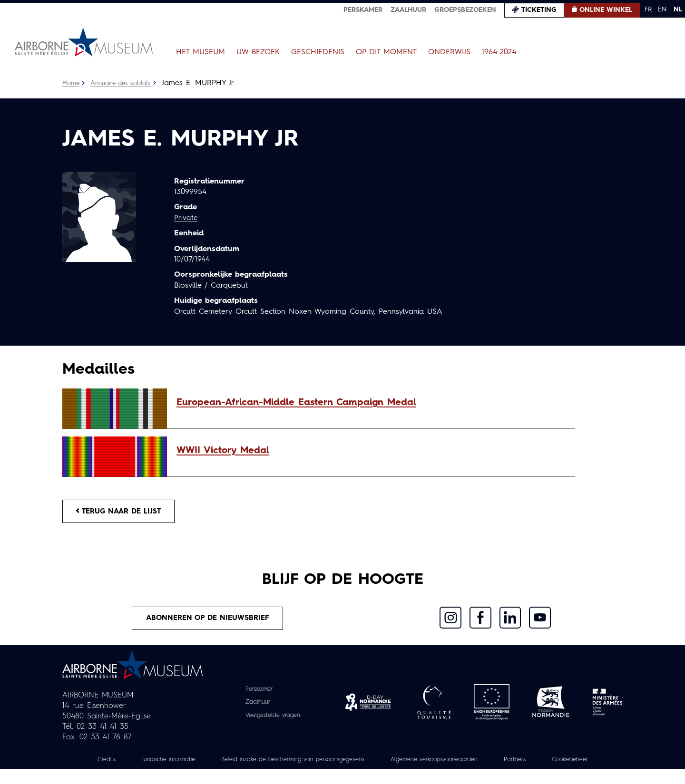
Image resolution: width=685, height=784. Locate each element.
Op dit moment (386, 52)
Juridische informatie (180, 764)
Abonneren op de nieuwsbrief (207, 621)
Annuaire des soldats (124, 83)
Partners (570, 764)
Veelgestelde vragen (273, 719)
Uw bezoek (258, 52)
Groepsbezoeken (465, 10)
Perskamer (363, 10)
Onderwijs (449, 52)
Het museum (201, 52)
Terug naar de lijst (123, 512)
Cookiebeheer (342, 774)
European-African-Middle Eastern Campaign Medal (296, 403)
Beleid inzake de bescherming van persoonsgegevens (321, 764)
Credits (113, 764)
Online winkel (606, 10)
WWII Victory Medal (223, 451)
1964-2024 (499, 52)
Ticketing (539, 10)
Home (71, 83)
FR (648, 10)
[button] (371, 403)
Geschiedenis (318, 52)
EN (662, 10)
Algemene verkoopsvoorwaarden (481, 764)
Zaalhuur (408, 10)
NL (678, 10)
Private (186, 218)
